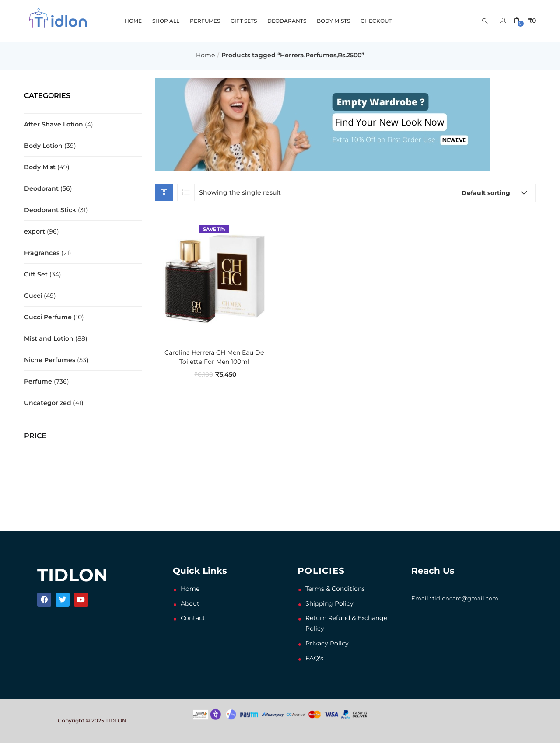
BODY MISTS (333, 21)
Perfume (38, 381)
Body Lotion (43, 146)
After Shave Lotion (54, 124)
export (35, 231)
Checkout (376, 21)
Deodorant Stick (50, 210)
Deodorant (41, 188)
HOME (133, 21)
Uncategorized (48, 403)
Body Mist (40, 167)
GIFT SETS (244, 21)
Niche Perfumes (50, 360)
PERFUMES (205, 21)
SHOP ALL (166, 21)
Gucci (33, 296)
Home (205, 55)
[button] (525, 21)
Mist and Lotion (49, 338)
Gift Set (36, 274)
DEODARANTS (287, 21)
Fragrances (42, 253)
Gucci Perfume (48, 317)
